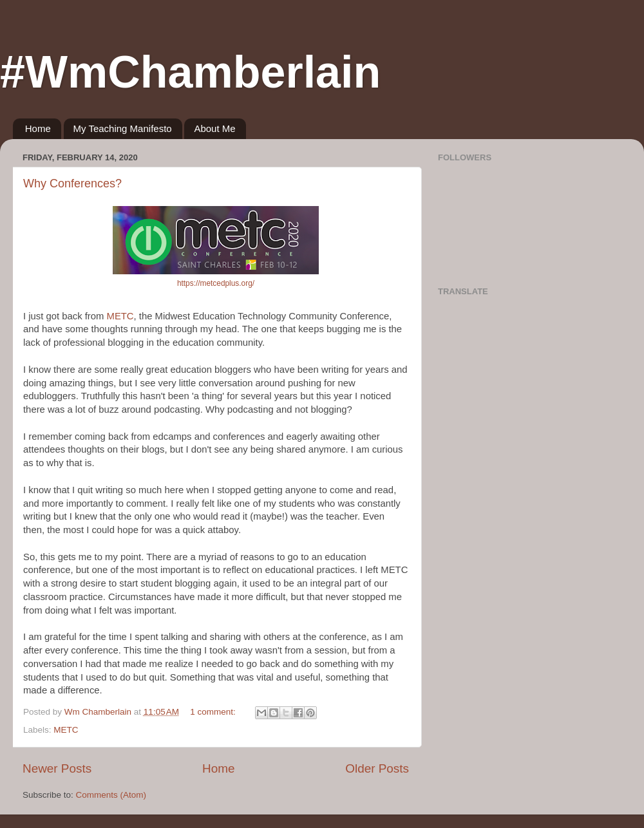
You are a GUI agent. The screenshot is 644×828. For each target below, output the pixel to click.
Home (38, 128)
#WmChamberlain (190, 72)
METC (120, 316)
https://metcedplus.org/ (216, 283)
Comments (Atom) (111, 795)
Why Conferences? (72, 183)
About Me (214, 128)
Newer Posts (57, 768)
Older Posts (377, 768)
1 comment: (214, 712)
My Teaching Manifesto (123, 128)
